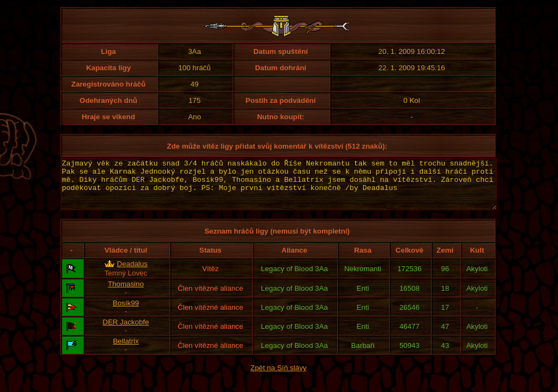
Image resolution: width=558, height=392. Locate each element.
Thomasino (126, 294)
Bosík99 (126, 313)
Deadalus (132, 274)
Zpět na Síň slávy (279, 378)
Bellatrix (126, 351)
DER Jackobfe (126, 332)
